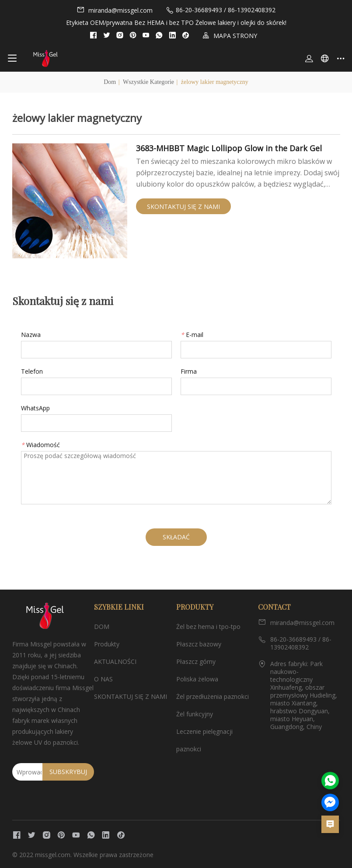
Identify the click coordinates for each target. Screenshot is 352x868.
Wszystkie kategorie (148, 82)
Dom (110, 82)
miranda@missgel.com (115, 10)
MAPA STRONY (230, 36)
